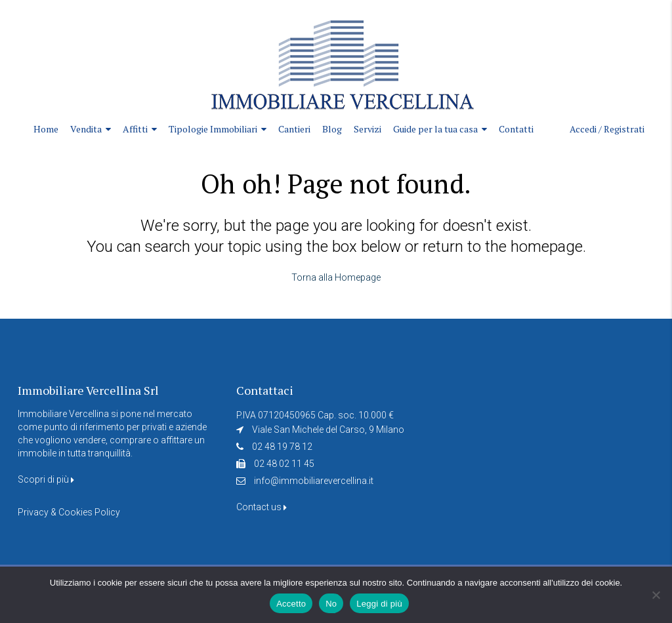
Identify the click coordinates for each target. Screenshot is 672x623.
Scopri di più (46, 479)
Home (46, 129)
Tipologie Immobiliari (213, 129)
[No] (656, 595)
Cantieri (294, 129)
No (331, 604)
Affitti (135, 129)
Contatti (516, 129)
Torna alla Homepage (336, 277)
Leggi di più (379, 604)
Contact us (262, 507)
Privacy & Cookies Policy (69, 512)
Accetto (291, 604)
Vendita (86, 129)
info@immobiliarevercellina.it (314, 481)
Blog (332, 129)
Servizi (367, 129)
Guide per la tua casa (435, 129)
